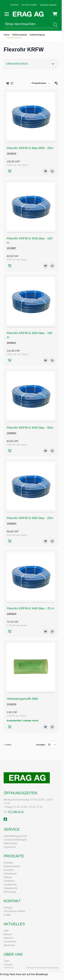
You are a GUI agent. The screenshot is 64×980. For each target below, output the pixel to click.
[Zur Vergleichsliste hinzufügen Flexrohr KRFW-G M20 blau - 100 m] (52, 360)
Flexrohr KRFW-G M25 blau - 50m (30, 428)
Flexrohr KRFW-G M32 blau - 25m (30, 518)
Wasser (8, 877)
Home (6, 35)
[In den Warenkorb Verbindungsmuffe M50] (10, 727)
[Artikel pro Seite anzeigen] (52, 745)
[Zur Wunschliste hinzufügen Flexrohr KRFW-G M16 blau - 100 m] (46, 266)
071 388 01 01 (16, 812)
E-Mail (7, 915)
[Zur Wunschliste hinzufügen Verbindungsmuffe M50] (46, 727)
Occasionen (10, 942)
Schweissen (10, 874)
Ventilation (9, 881)
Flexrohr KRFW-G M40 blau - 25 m (30, 608)
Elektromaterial (19, 35)
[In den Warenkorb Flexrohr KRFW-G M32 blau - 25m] (10, 541)
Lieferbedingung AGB (15, 836)
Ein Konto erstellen (29, 5)
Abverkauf (9, 945)
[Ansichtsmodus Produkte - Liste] (8, 83)
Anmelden (14, 5)
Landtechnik (10, 885)
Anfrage (8, 908)
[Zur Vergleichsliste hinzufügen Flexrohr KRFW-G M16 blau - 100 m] (52, 266)
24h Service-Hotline (14, 911)
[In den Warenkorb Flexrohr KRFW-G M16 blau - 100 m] (10, 266)
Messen (8, 934)
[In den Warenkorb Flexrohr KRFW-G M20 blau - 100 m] (10, 360)
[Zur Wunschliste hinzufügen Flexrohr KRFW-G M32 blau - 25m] (46, 541)
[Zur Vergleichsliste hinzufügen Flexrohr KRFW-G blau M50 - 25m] (52, 171)
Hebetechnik (10, 888)
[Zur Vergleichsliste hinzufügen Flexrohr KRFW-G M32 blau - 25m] (52, 541)
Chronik (8, 965)
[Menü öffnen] (7, 14)
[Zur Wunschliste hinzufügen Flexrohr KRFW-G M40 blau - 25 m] (46, 632)
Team (7, 961)
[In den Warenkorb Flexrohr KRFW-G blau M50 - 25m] (10, 171)
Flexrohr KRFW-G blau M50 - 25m (30, 148)
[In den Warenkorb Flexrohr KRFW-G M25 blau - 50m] (10, 451)
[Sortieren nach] (41, 83)
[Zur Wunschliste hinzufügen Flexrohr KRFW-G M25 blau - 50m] (46, 451)
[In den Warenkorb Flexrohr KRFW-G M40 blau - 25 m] (10, 631)
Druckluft (8, 870)
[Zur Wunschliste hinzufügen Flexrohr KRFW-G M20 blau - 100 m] (46, 360)
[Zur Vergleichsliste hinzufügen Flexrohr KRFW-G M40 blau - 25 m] (52, 632)
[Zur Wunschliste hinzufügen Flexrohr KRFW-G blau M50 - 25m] (46, 171)
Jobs (6, 931)
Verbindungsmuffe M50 (22, 699)
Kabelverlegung (37, 35)
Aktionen (8, 938)
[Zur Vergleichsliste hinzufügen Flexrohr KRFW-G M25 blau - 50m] (52, 451)
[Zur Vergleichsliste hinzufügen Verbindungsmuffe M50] (52, 727)
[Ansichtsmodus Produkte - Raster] (12, 83)
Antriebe (8, 863)
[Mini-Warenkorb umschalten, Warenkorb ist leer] (55, 14)
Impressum (10, 847)
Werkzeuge (10, 892)
